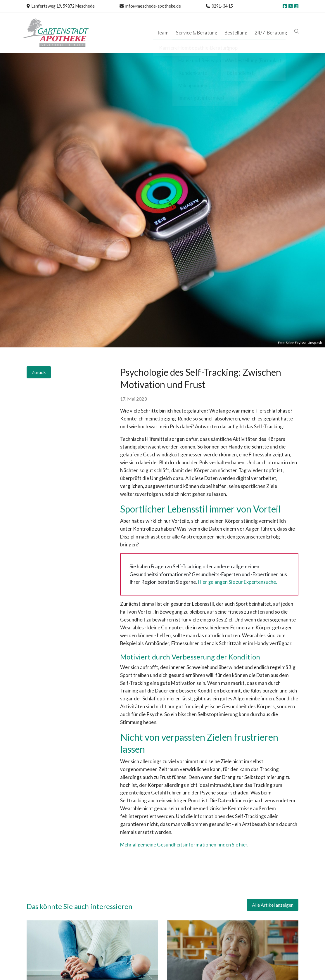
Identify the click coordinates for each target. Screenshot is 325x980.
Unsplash (315, 343)
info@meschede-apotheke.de (153, 6)
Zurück (39, 372)
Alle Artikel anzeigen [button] (273, 905)
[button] (298, 31)
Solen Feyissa (296, 343)
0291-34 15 (222, 6)
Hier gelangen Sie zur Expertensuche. (238, 582)
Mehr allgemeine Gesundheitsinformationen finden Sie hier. (184, 845)
